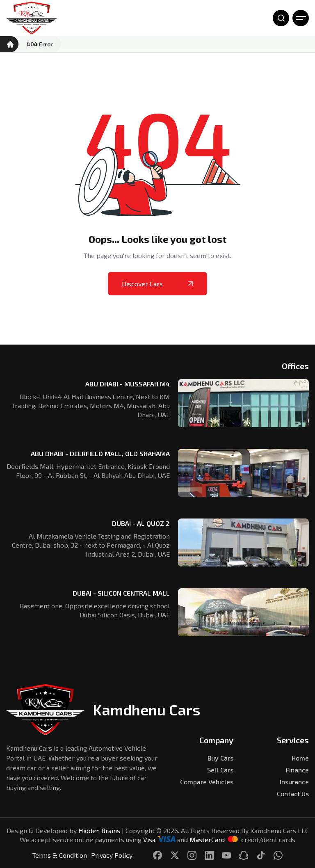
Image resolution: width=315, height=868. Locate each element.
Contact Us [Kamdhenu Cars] (293, 794)
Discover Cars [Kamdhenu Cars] (157, 284)
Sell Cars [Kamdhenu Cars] (220, 770)
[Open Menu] (301, 18)
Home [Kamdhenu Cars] (300, 758)
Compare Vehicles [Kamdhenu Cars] (207, 782)
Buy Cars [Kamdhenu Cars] (220, 758)
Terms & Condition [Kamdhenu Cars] (60, 855)
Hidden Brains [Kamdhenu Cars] (99, 830)
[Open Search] (281, 18)
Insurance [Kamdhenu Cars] (294, 782)
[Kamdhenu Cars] (32, 18)
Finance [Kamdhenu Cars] (297, 770)
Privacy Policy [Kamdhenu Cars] (112, 855)
